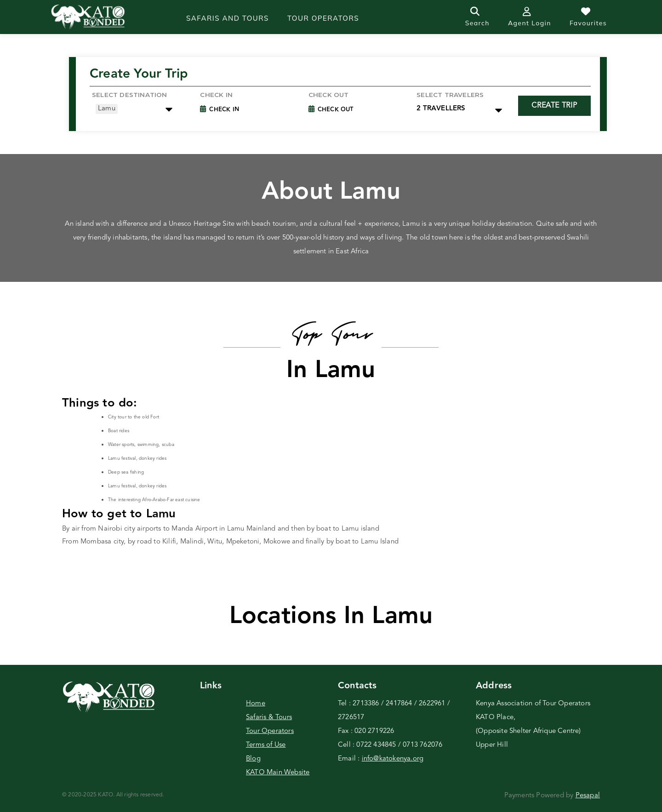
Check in (216, 95)
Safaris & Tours (269, 718)
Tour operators (323, 18)
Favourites (588, 17)
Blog (253, 759)
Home (256, 704)
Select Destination (130, 95)
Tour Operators (270, 731)
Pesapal (588, 796)
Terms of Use (266, 745)
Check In (224, 109)
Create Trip (554, 106)
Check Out (329, 95)
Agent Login (530, 17)
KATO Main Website (278, 773)
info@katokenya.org (393, 759)
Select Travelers (450, 95)
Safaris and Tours (228, 18)
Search (477, 17)
